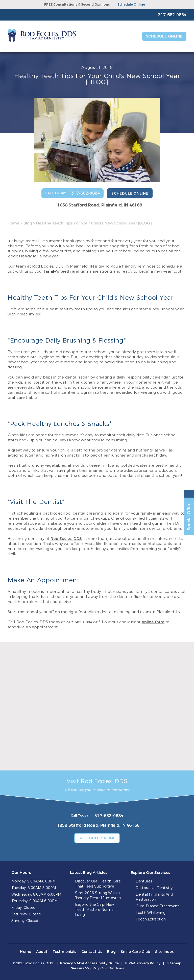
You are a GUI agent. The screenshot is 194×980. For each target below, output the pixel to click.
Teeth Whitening (151, 913)
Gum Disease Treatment (157, 906)
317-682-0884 (79, 622)
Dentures (144, 881)
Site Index (165, 952)
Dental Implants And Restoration (154, 897)
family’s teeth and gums (68, 271)
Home (14, 223)
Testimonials (64, 952)
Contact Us (92, 952)
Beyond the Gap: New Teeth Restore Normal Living (95, 910)
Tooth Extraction (151, 919)
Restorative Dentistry (154, 888)
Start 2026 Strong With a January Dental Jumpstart (98, 896)
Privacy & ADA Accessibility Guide (89, 963)
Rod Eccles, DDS (66, 539)
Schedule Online (131, 5)
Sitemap (174, 963)
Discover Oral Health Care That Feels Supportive (98, 884)
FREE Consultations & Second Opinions (77, 5)
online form (153, 622)
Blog (28, 223)
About (42, 952)
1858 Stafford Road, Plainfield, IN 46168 (100, 205)
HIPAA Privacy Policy (143, 963)
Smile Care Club (135, 952)
